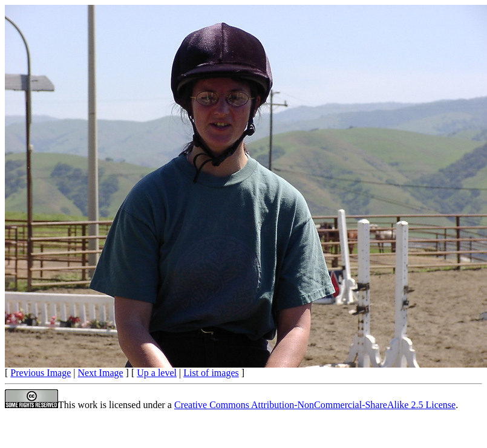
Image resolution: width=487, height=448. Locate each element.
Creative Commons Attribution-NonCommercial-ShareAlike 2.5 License (315, 405)
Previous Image (41, 373)
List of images (211, 373)
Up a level (157, 373)
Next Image (101, 373)
